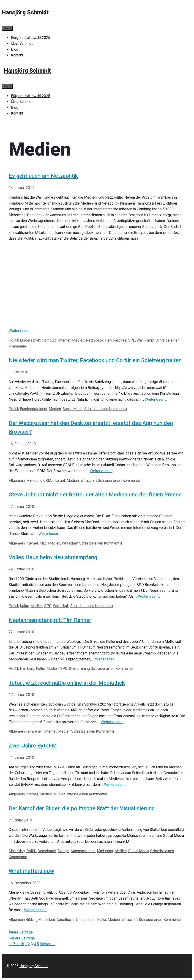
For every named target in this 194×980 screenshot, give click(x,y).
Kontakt (17, 55)
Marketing (34, 480)
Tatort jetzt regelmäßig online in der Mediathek (67, 683)
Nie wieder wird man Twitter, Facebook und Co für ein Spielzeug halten (95, 360)
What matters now (31, 871)
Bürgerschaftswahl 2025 (31, 38)
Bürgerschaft (30, 340)
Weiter (47, 944)
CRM (47, 480)
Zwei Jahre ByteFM (33, 746)
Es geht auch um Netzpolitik (43, 176)
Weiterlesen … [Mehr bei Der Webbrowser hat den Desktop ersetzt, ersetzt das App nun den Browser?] (101, 471)
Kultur (24, 606)
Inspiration (87, 920)
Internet (64, 340)
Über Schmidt (22, 43)
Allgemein (17, 480)
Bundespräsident (34, 409)
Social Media (73, 409)
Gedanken (47, 920)
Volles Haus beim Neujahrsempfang (53, 557)
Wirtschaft (89, 480)
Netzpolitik (95, 340)
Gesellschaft (67, 920)
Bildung (32, 920)
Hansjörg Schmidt (25, 12)
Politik (14, 340)
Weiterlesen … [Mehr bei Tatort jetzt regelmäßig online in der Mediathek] (112, 722)
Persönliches (116, 340)
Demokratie (47, 851)
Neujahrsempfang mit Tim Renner (50, 620)
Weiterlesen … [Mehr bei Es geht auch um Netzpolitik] (20, 331)
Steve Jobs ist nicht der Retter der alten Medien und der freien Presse (95, 495)
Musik (58, 794)
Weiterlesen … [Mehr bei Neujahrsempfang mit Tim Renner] (106, 659)
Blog (15, 49)
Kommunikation (83, 851)
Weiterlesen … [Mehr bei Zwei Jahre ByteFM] (115, 784)
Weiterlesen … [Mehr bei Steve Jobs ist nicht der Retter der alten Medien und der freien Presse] (50, 534)
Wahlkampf (146, 340)
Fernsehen (34, 731)
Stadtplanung (79, 669)
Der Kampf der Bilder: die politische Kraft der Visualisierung (82, 808)
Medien (78, 340)
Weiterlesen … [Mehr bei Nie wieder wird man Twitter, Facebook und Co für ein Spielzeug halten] (156, 399)
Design (63, 851)
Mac (43, 543)
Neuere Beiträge (22, 938)
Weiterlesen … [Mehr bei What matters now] (35, 910)
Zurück (16, 944)
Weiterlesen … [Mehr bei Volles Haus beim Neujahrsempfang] (149, 596)
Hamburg (49, 340)
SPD (132, 340)
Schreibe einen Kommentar (106, 409)
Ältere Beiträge (21, 932)
